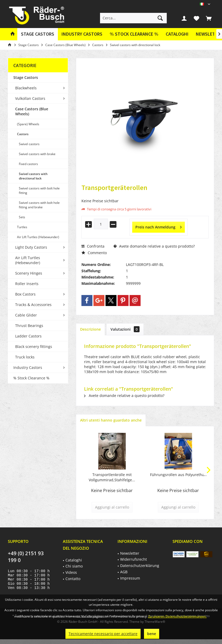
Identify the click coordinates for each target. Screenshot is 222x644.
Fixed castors (28, 164)
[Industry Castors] (82, 34)
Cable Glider (26, 315)
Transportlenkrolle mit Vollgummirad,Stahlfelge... (112, 477)
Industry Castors (28, 367)
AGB (124, 572)
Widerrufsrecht (134, 559)
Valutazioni (125, 329)
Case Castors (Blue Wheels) (32, 111)
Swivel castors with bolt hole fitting (39, 190)
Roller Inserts (27, 284)
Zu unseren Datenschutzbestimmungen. (177, 616)
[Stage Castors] (38, 34)
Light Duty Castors (31, 247)
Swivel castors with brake (37, 154)
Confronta (93, 246)
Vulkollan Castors (30, 98)
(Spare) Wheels (28, 124)
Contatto (73, 579)
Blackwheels (26, 88)
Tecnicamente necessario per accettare (103, 634)
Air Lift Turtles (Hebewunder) (38, 237)
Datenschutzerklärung (140, 566)
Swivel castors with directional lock (33, 176)
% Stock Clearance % (31, 378)
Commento (94, 253)
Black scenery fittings (34, 346)
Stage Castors (26, 77)
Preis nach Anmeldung (159, 226)
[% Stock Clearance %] (134, 34)
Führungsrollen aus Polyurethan (178, 475)
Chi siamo (74, 566)
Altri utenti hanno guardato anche (111, 420)
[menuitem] (209, 18)
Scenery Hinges (29, 273)
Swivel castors (29, 144)
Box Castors (25, 294)
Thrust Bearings (29, 326)
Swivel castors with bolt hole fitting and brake (39, 205)
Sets (22, 217)
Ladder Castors (28, 336)
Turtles (22, 227)
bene (152, 634)
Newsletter (130, 553)
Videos (71, 572)
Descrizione (90, 329)
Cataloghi (177, 34)
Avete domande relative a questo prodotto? (154, 246)
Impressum (130, 578)
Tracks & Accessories (33, 305)
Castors (23, 134)
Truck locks (25, 357)
